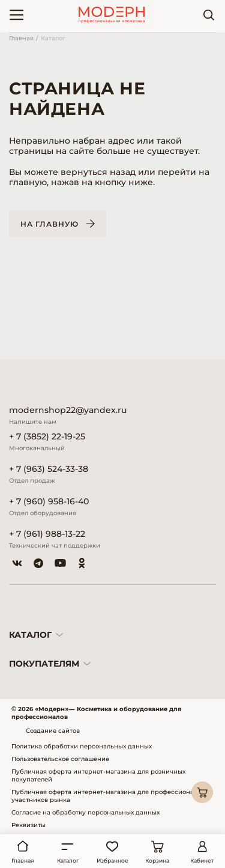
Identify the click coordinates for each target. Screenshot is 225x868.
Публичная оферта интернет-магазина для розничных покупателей (98, 775)
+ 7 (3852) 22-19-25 (47, 437)
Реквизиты (28, 825)
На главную (49, 224)
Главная (21, 38)
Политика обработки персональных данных (82, 746)
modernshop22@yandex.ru (68, 410)
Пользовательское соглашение (60, 759)
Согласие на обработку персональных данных (85, 812)
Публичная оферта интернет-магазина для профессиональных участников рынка (112, 796)
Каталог (53, 38)
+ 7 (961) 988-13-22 (47, 534)
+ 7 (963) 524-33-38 (49, 469)
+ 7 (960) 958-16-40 (49, 502)
